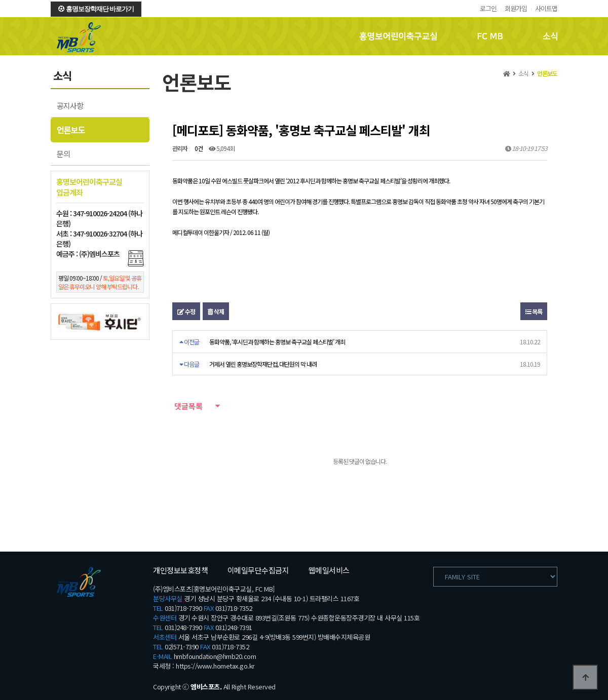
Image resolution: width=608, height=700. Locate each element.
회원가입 (516, 8)
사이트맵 (546, 8)
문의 (63, 154)
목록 (534, 311)
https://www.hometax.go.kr (215, 666)
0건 (198, 148)
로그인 (488, 8)
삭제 (216, 311)
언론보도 (71, 130)
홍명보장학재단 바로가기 (96, 9)
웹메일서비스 (329, 570)
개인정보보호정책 (180, 570)
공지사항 (70, 106)
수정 (186, 311)
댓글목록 (187, 406)
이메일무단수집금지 (258, 570)
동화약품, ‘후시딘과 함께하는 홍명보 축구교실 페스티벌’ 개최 (277, 342)
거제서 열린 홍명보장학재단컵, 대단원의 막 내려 (263, 364)
